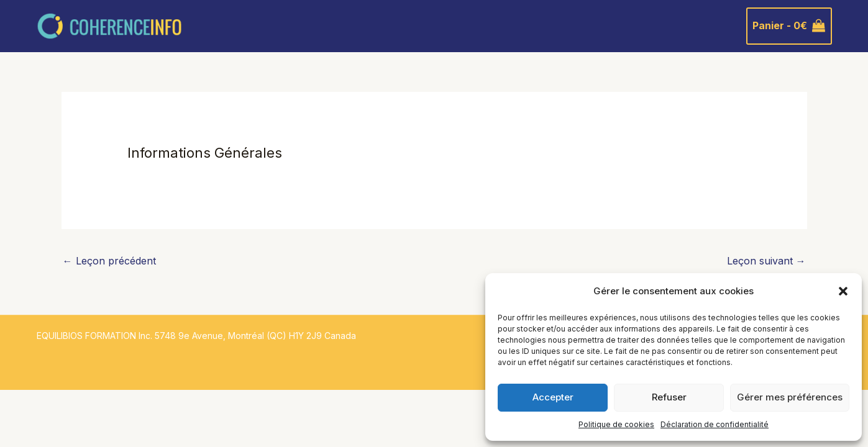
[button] (843, 291)
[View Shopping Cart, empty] (789, 26)
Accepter (553, 397)
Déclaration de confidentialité (715, 424)
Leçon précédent (109, 261)
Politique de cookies (616, 424)
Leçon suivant (766, 261)
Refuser (669, 397)
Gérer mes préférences (790, 397)
